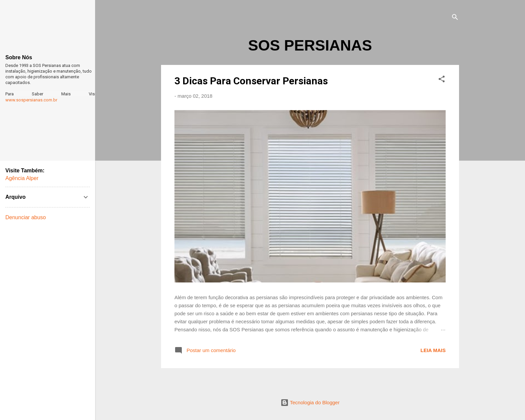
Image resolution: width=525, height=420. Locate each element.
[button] (442, 80)
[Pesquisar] (455, 18)
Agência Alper (22, 178)
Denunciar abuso (26, 217)
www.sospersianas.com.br (31, 100)
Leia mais (433, 350)
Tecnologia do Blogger (310, 402)
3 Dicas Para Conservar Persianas (251, 81)
